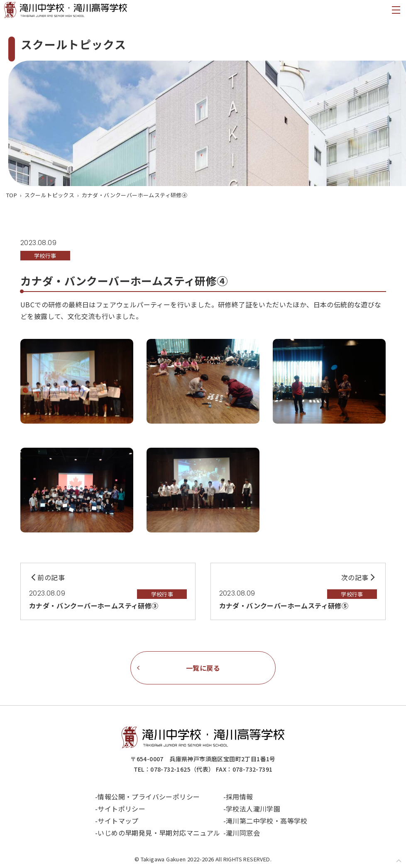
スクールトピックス (50, 195)
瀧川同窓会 (243, 833)
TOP (12, 195)
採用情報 (240, 797)
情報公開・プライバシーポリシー (149, 797)
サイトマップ (119, 821)
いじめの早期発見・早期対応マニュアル (159, 833)
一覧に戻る (203, 668)
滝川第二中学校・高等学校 (267, 821)
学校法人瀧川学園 (254, 809)
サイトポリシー (122, 809)
